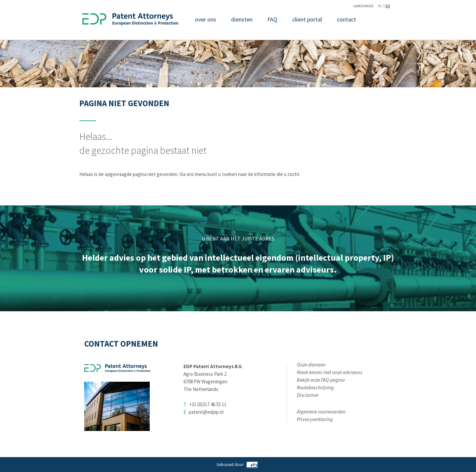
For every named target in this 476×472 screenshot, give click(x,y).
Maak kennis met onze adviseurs (330, 372)
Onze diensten (311, 365)
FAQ (272, 19)
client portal (307, 19)
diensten (242, 19)
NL (380, 6)
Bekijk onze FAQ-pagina (321, 380)
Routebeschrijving (315, 387)
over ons (206, 19)
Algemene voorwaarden (321, 412)
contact (346, 19)
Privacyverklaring (315, 419)
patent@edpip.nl (206, 412)
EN (388, 6)
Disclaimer (308, 395)
